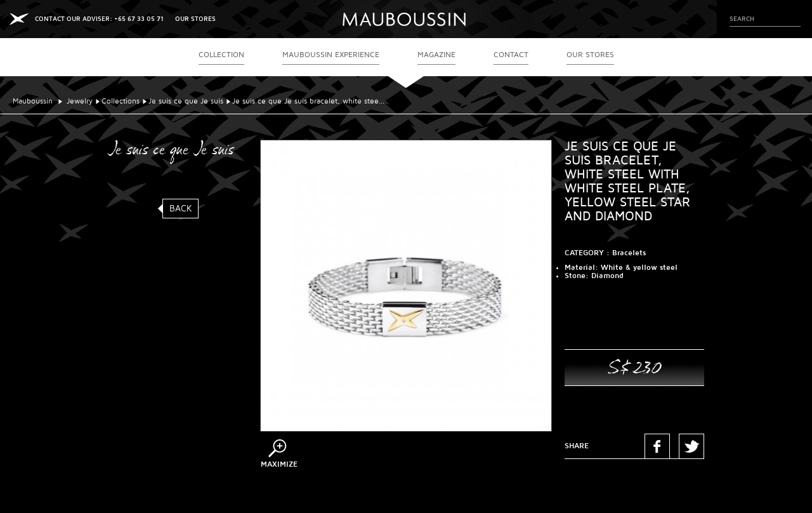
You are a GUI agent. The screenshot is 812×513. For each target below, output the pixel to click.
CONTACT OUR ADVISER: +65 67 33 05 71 (99, 19)
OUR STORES (195, 19)
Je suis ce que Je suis (186, 101)
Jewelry (80, 101)
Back (181, 209)
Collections (121, 101)
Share (577, 446)
